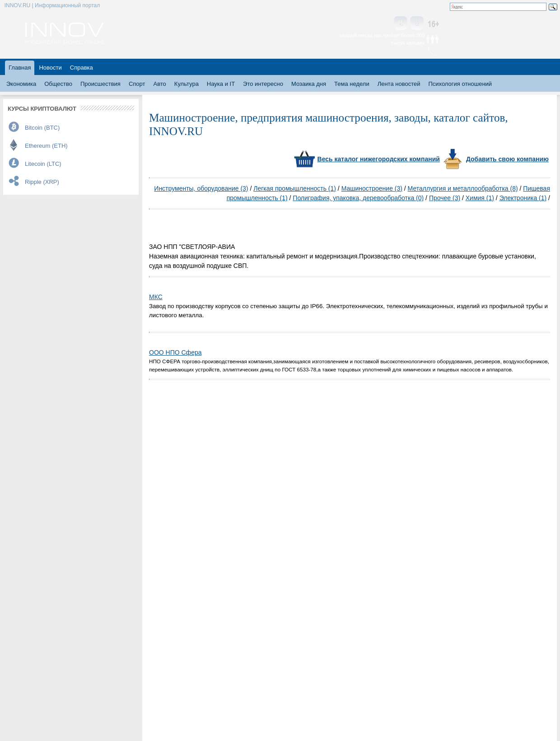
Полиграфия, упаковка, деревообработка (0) (358, 198)
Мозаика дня (309, 84)
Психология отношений (460, 84)
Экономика (21, 84)
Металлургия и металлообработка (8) (463, 188)
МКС (156, 297)
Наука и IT (221, 84)
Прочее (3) (445, 198)
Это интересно (263, 84)
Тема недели (352, 84)
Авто (159, 84)
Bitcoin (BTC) (42, 128)
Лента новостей (399, 84)
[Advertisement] (444, 229)
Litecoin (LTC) (43, 164)
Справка (82, 68)
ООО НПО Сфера (175, 352)
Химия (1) (480, 198)
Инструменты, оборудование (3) (201, 188)
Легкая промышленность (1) (295, 188)
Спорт (137, 84)
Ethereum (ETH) (46, 146)
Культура (187, 84)
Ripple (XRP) (42, 182)
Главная (20, 68)
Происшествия (100, 84)
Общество (58, 84)
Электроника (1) (523, 198)
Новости (50, 68)
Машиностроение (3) (372, 188)
